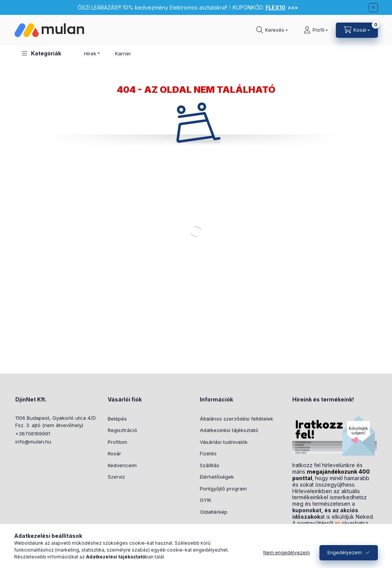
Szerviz (116, 477)
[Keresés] (272, 30)
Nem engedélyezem (287, 553)
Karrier (123, 53)
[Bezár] (373, 8)
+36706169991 (33, 434)
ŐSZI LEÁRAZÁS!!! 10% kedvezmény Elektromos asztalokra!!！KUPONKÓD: (188, 7)
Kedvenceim (122, 465)
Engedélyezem (345, 553)
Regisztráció (122, 430)
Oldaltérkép (214, 512)
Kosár (114, 453)
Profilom (117, 442)
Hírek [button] (90, 53)
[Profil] (316, 30)
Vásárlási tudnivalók (224, 442)
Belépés (117, 419)
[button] (41, 53)
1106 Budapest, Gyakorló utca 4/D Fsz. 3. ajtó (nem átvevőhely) (56, 422)
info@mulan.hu (33, 442)
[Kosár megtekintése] (357, 30)
